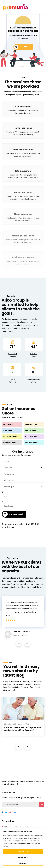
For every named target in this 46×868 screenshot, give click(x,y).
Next (27, 644)
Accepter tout (23, 852)
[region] (23, 848)
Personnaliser (23, 857)
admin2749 (23, 724)
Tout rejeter (23, 863)
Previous (19, 644)
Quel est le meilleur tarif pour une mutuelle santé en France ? (23, 729)
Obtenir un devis (13, 514)
